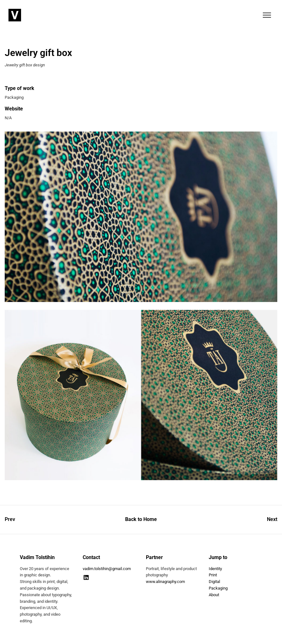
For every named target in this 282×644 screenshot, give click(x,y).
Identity (215, 569)
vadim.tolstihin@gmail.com (107, 569)
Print (213, 575)
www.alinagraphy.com (165, 582)
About (214, 595)
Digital (214, 582)
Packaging (218, 588)
